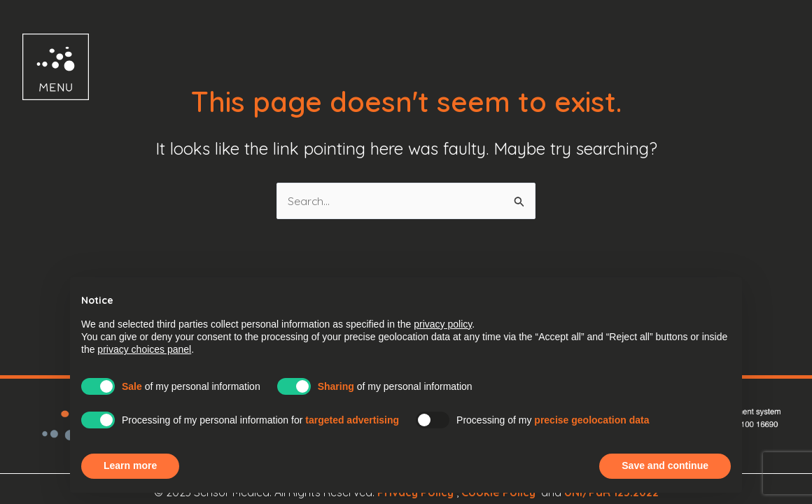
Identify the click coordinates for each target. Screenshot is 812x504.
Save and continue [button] (665, 465)
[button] (43, 67)
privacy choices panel (144, 349)
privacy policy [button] (443, 324)
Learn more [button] (130, 465)
